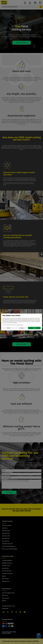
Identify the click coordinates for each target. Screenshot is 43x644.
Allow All (34, 328)
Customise (21, 328)
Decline (9, 328)
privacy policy (20, 325)
